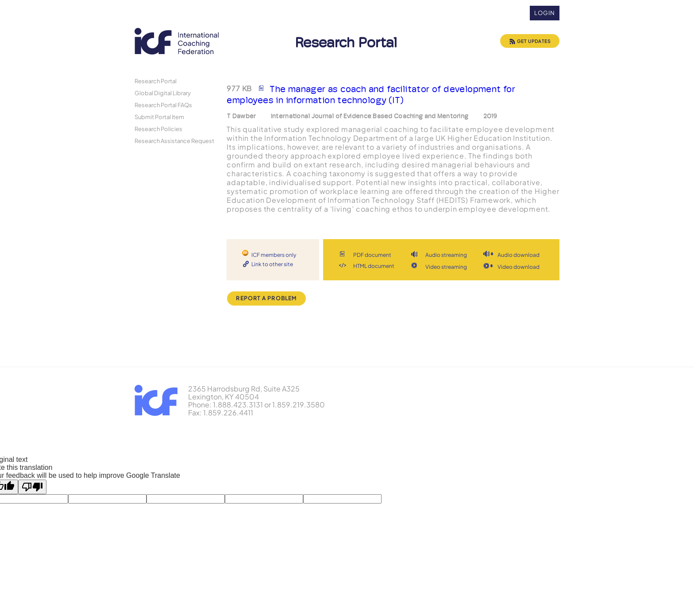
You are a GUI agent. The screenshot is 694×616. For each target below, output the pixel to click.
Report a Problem (266, 298)
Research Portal (156, 81)
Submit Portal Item (159, 117)
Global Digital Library (163, 93)
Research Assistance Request (174, 141)
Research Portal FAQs (163, 105)
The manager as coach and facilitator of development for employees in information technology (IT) (371, 95)
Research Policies (158, 129)
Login (545, 13)
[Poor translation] (32, 487)
